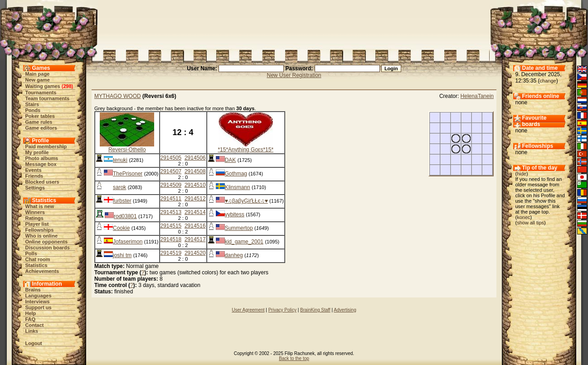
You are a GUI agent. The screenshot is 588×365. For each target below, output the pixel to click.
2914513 (171, 212)
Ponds (33, 110)
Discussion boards (48, 248)
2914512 (195, 199)
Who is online (42, 236)
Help (31, 313)
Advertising (345, 310)
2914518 (171, 239)
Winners (35, 212)
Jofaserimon (128, 242)
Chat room (38, 259)
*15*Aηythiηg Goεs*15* (245, 150)
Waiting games (43, 86)
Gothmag (236, 174)
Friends (34, 176)
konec (523, 217)
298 (67, 86)
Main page (38, 74)
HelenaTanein (477, 96)
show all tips (530, 223)
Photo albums (42, 158)
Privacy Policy (282, 310)
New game (38, 80)
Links (32, 331)
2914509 (171, 185)
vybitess (235, 214)
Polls (31, 253)
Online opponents (47, 242)
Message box (41, 164)
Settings (35, 188)
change (548, 81)
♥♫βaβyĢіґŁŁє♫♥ (246, 201)
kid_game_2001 (244, 242)
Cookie (121, 228)
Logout (34, 343)
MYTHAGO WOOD (118, 96)
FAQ (31, 319)
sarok (119, 187)
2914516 (195, 226)
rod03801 (125, 216)
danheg (234, 255)
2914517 (195, 239)
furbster (122, 201)
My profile (37, 152)
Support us (39, 307)
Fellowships (40, 230)
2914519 (171, 253)
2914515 (171, 226)
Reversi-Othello (127, 150)
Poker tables (40, 116)
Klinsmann (238, 187)
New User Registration (294, 75)
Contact (35, 325)
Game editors (41, 128)
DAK (231, 160)
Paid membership (46, 146)
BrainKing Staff (315, 310)
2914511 (171, 199)
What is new (40, 206)
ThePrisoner (128, 174)
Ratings (34, 218)
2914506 (195, 158)
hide (522, 174)
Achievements (42, 271)
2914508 (195, 171)
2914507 (171, 171)
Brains (33, 290)
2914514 (195, 212)
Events (34, 170)
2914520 (195, 253)
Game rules (39, 122)
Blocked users (42, 182)
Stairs (32, 104)
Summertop (239, 228)
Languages (39, 296)
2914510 (195, 185)
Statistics (36, 265)
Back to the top (294, 358)
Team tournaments (48, 98)
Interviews (38, 302)
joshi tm (122, 255)
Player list (37, 224)
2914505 (171, 158)
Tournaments (41, 92)
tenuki (120, 160)
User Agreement (248, 310)
